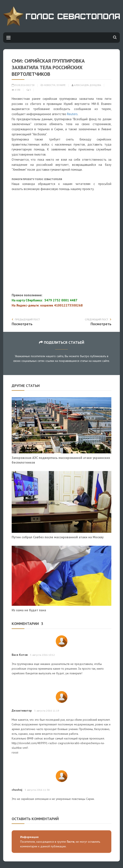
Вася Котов (20, 655)
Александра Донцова (86, 85)
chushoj (17, 790)
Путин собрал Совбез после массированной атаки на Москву (58, 537)
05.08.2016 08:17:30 (23, 85)
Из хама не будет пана (29, 610)
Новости (50, 85)
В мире (61, 85)
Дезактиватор (22, 710)
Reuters (72, 114)
